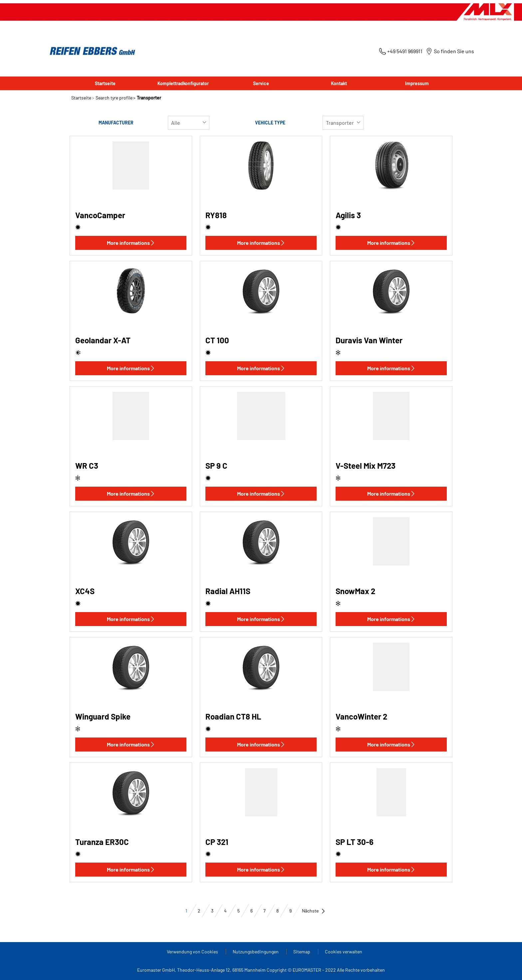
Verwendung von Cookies (193, 952)
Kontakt (339, 83)
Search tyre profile (114, 98)
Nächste (314, 911)
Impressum (417, 83)
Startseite (105, 83)
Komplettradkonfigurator (183, 83)
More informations (131, 243)
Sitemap (302, 952)
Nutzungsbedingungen (256, 952)
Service (261, 83)
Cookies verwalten (344, 952)
